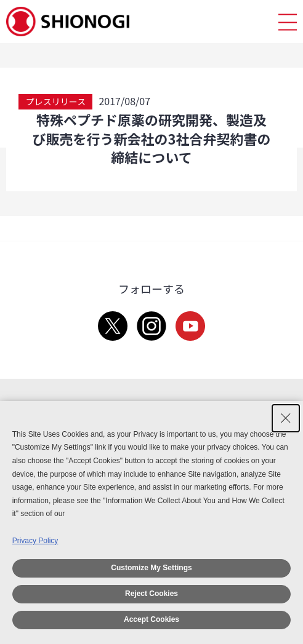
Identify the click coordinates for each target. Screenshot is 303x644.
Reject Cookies (151, 594)
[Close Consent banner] (286, 418)
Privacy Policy (35, 541)
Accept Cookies (151, 619)
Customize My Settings (151, 568)
